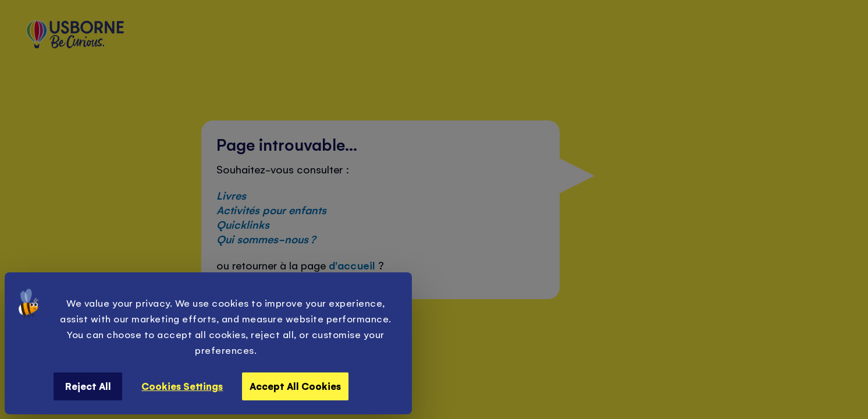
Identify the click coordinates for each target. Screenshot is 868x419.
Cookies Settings (182, 386)
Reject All (88, 386)
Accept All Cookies (295, 386)
